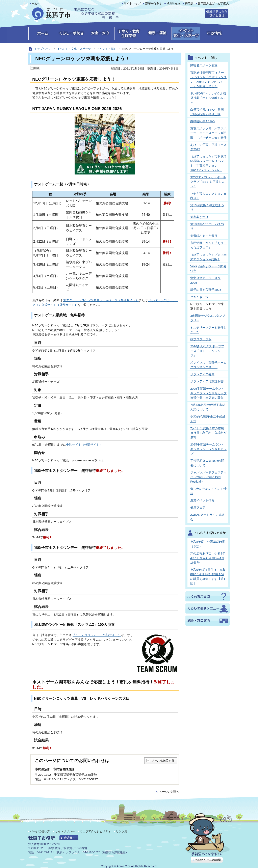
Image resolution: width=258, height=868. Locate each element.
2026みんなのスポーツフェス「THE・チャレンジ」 (207, 351)
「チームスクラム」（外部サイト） (97, 635)
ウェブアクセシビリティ (95, 831)
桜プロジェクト (201, 339)
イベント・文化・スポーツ (74, 49)
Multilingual (173, 4)
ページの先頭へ (169, 792)
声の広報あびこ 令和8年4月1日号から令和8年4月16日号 (208, 558)
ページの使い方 (40, 831)
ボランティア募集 (202, 374)
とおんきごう (199, 297)
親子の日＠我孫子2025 (206, 290)
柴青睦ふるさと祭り (204, 236)
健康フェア (198, 507)
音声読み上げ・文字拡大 (213, 4)
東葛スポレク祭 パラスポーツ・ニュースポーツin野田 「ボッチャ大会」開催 (208, 133)
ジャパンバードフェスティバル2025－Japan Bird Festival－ (208, 477)
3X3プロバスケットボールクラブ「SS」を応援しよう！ (208, 182)
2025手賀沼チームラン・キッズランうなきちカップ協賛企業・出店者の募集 (208, 393)
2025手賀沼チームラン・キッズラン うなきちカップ (208, 449)
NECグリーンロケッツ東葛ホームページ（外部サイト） (101, 300)
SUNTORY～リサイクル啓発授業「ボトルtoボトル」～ (208, 98)
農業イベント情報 (202, 500)
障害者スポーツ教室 (204, 65)
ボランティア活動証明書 (207, 381)
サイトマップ (132, 4)
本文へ (36, 4)
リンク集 (122, 831)
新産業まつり (199, 217)
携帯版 (189, 4)
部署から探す (154, 4)
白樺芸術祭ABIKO (202, 121)
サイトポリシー (65, 831)
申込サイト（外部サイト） (84, 445)
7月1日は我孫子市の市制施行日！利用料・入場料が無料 (208, 433)
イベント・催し (107, 49)
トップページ (43, 49)
